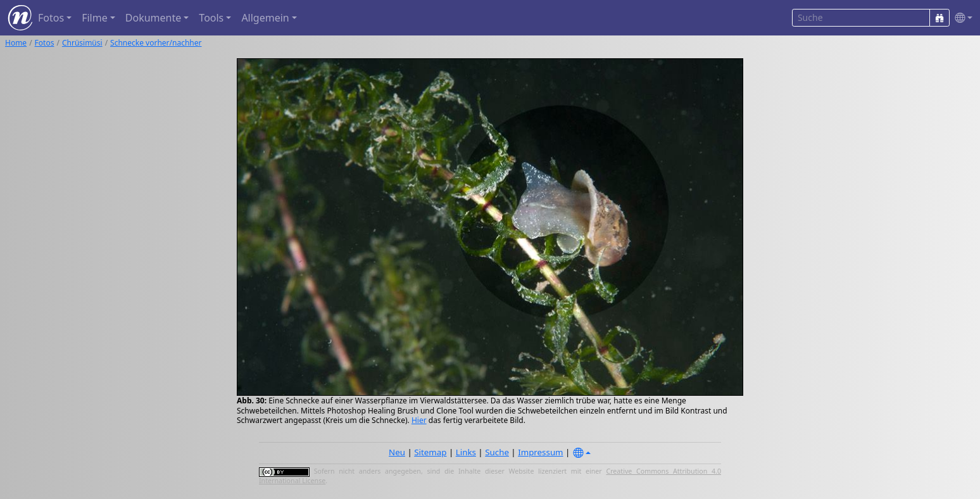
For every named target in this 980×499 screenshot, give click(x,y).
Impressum (540, 452)
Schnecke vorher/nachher (156, 43)
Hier (419, 420)
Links (466, 452)
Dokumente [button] (153, 18)
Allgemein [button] (265, 18)
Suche (497, 452)
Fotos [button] (51, 18)
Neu (397, 452)
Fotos (45, 43)
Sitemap (430, 452)
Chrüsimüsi (82, 43)
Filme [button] (95, 18)
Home (16, 43)
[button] (961, 18)
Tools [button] (211, 18)
